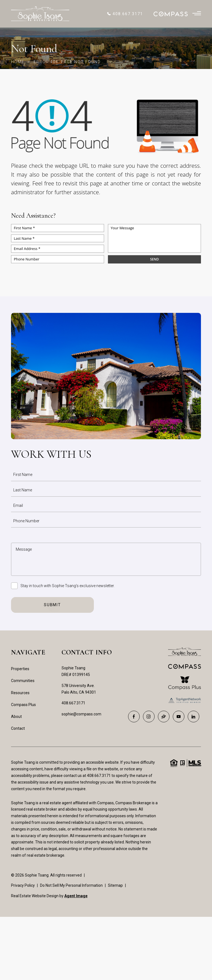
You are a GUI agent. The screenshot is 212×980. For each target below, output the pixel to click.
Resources (20, 693)
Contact (18, 728)
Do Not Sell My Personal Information (71, 885)
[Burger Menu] (197, 14)
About (16, 717)
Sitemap (115, 885)
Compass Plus (23, 705)
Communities (23, 681)
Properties (20, 669)
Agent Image (76, 896)
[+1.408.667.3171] (125, 14)
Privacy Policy (23, 885)
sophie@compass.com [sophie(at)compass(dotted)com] (81, 714)
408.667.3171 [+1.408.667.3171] (73, 703)
